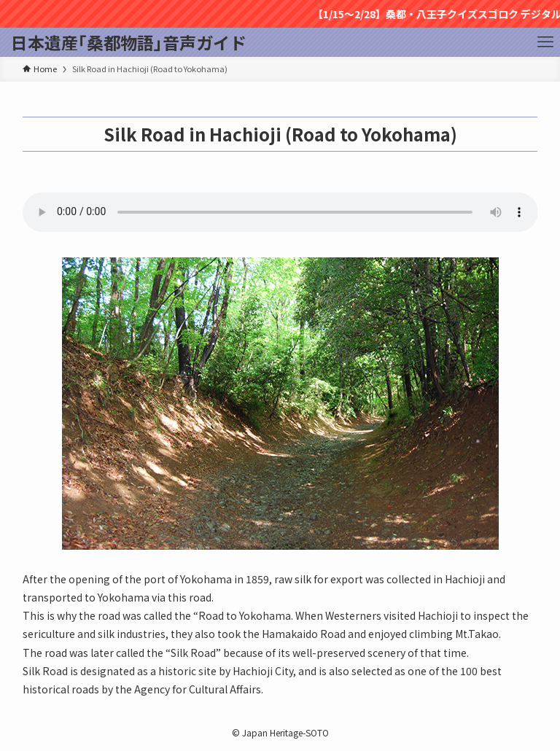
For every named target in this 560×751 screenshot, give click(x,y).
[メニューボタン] (545, 42)
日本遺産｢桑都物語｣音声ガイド (129, 43)
